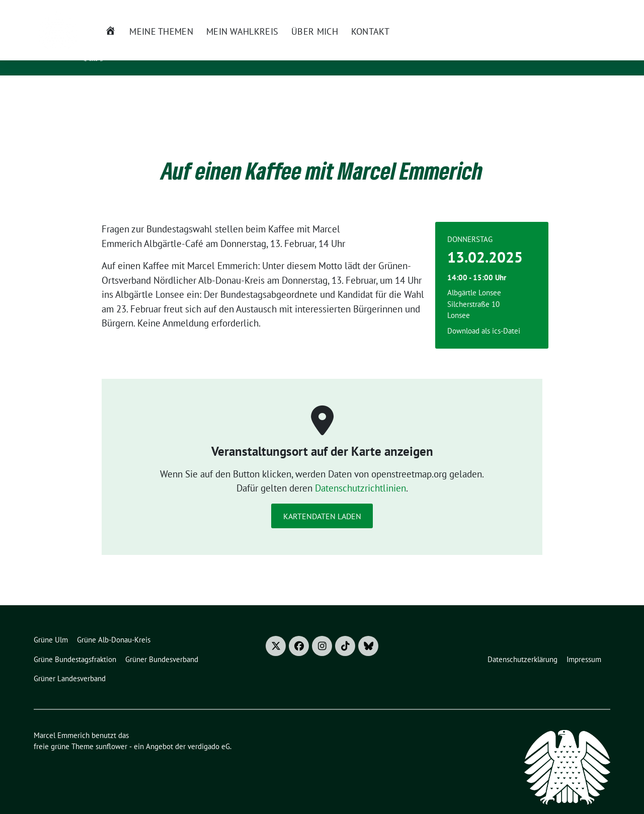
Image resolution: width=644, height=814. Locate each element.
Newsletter (403, 9)
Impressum (584, 644)
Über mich (285, 92)
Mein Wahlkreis (212, 92)
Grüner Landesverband (70, 663)
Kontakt (340, 92)
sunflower (111, 731)
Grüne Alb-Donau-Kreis (114, 624)
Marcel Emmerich (167, 41)
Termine (446, 9)
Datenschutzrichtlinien (360, 472)
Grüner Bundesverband (162, 644)
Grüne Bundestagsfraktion (75, 644)
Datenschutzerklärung (522, 644)
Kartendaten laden (322, 501)
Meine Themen (131, 92)
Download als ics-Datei (484, 315)
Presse (482, 9)
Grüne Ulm (51, 624)
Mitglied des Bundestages (178, 55)
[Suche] (586, 10)
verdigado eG (209, 731)
